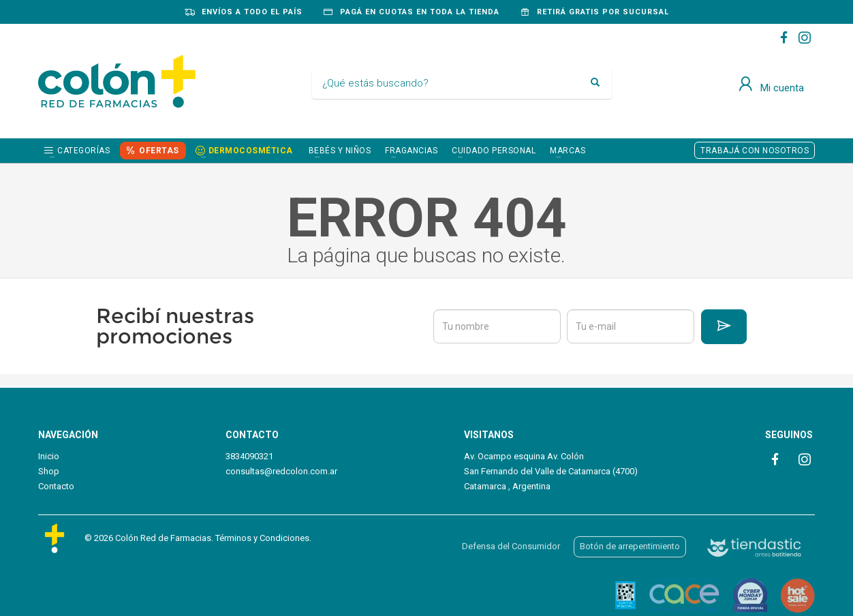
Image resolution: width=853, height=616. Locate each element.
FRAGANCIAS (411, 151)
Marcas (568, 151)
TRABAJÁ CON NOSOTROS (755, 151)
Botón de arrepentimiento (630, 546)
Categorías (83, 151)
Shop (49, 471)
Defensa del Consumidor (511, 546)
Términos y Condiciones (262, 538)
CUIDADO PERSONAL (494, 151)
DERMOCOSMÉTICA (251, 151)
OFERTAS (159, 151)
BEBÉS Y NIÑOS (340, 151)
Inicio (49, 456)
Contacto (56, 486)
